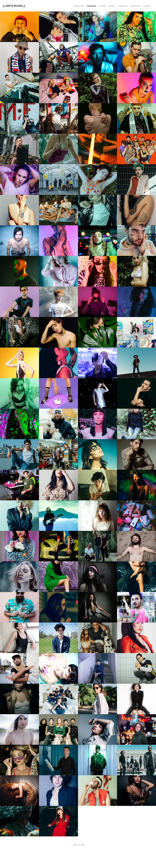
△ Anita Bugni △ (14, 6)
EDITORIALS (135, 6)
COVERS (102, 6)
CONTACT (147, 6)
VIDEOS (112, 6)
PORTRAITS (91, 6)
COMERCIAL (123, 6)
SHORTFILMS (79, 6)
